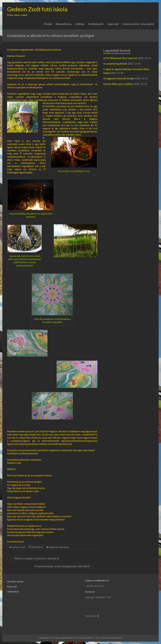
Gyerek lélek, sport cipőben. (118, 84)
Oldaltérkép (13, 592)
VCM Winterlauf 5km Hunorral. (120, 58)
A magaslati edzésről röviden (119, 78)
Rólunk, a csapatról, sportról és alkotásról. (35, 558)
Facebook (90, 592)
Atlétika (80, 24)
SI (98, 616)
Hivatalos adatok (15, 581)
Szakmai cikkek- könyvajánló (138, 24)
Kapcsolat (113, 24)
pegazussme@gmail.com (97, 580)
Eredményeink (96, 24)
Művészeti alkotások (59, 547)
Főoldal (48, 24)
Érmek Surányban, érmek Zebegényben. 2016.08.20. (64, 566)
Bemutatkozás (64, 24)
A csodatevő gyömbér (115, 64)
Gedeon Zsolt (18, 547)
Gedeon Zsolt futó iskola (37, 9)
